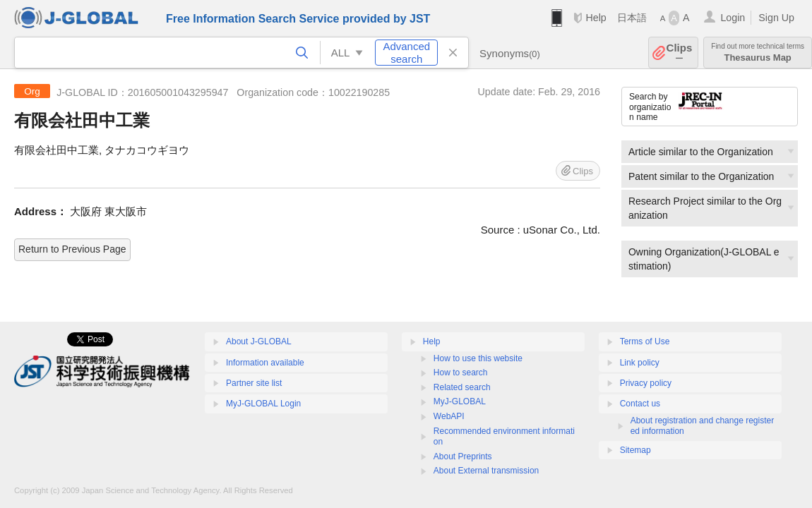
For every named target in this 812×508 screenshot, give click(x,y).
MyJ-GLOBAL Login (263, 404)
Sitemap (635, 450)
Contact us (640, 404)
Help (596, 18)
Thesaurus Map (758, 53)
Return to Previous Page (72, 249)
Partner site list (254, 383)
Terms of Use (645, 341)
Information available (265, 363)
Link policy (640, 363)
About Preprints (463, 456)
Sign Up (776, 18)
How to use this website (478, 358)
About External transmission (486, 471)
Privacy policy (646, 383)
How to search (461, 373)
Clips (680, 53)
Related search (462, 387)
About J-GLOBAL (259, 341)
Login (733, 18)
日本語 (632, 18)
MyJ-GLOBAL (460, 401)
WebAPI (449, 416)
